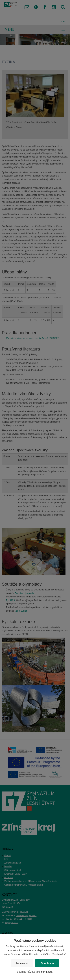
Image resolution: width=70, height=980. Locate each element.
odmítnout (47, 972)
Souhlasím (47, 963)
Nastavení (22, 963)
